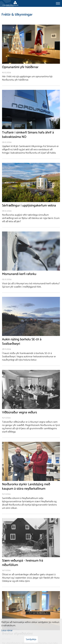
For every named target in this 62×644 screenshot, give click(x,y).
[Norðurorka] (10, 3)
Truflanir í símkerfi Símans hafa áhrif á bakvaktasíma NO (28, 135)
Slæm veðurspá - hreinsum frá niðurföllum (23, 563)
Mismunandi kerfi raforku (19, 274)
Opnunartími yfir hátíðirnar (20, 67)
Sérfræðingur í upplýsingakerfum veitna (29, 206)
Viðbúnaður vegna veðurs (19, 413)
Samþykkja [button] (31, 639)
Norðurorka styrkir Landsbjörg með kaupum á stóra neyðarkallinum (26, 487)
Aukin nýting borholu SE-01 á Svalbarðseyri (22, 342)
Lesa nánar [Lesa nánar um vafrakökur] (7, 630)
